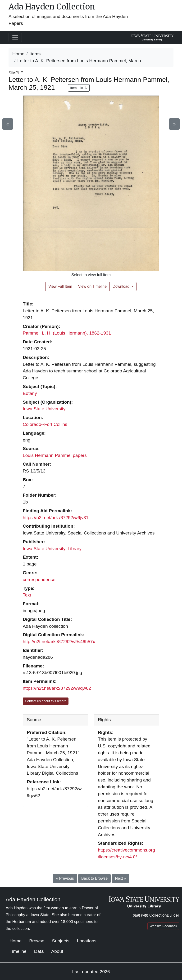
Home (18, 54)
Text (27, 595)
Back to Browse (94, 878)
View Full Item (60, 286)
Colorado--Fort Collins (45, 424)
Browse (37, 941)
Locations (87, 941)
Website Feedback (163, 926)
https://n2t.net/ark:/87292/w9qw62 (57, 688)
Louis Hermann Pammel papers (55, 455)
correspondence (39, 580)
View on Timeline (92, 286)
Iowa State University (44, 409)
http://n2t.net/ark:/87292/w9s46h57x (59, 642)
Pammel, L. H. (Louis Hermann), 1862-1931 (67, 333)
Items (35, 54)
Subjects (61, 941)
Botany (30, 393)
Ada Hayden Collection (52, 7)
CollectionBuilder (164, 915)
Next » (121, 878)
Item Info (79, 88)
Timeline (18, 951)
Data (39, 951)
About (57, 951)
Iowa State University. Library (52, 549)
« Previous (65, 878)
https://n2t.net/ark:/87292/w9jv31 (56, 518)
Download (122, 286)
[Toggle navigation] (15, 37)
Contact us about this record (46, 701)
